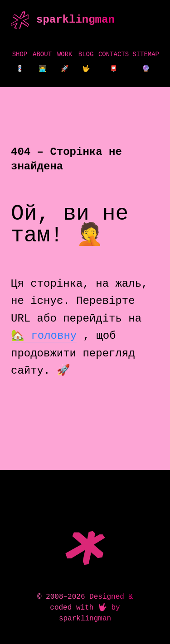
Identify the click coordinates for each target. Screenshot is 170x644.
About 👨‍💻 (42, 62)
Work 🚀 (65, 62)
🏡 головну (44, 336)
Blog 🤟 (86, 62)
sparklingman (75, 20)
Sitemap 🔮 (146, 62)
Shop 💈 (20, 62)
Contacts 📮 (114, 62)
